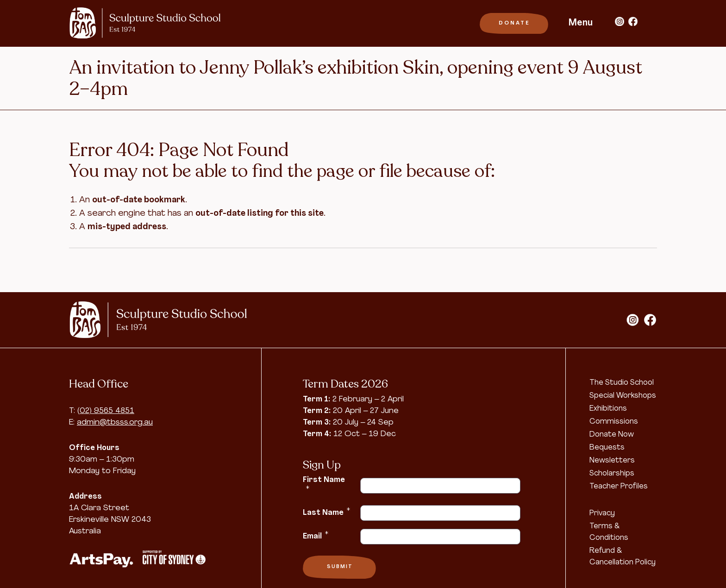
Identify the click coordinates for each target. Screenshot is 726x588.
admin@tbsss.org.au (115, 422)
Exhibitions (608, 409)
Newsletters (612, 461)
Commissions (614, 422)
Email (316, 536)
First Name (324, 485)
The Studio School (622, 383)
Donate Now (612, 435)
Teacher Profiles (619, 487)
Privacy (602, 513)
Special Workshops (623, 396)
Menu (581, 23)
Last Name (326, 512)
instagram (620, 21)
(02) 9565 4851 (106, 411)
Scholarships (612, 474)
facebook (633, 21)
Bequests (607, 448)
